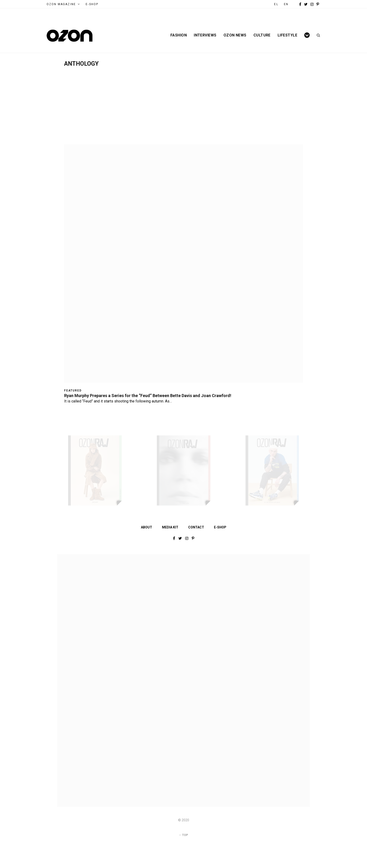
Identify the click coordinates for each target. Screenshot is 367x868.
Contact (196, 527)
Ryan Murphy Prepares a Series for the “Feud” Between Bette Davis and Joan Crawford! (148, 396)
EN (286, 4)
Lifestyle (287, 35)
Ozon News (235, 35)
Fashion (179, 35)
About (147, 527)
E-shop (220, 527)
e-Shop (92, 4)
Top (183, 835)
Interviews (205, 35)
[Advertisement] (183, 102)
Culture (262, 35)
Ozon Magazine (61, 4)
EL (276, 4)
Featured (73, 391)
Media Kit (170, 527)
